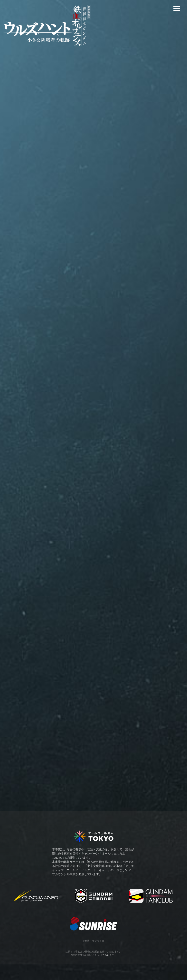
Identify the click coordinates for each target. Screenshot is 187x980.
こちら (106, 955)
